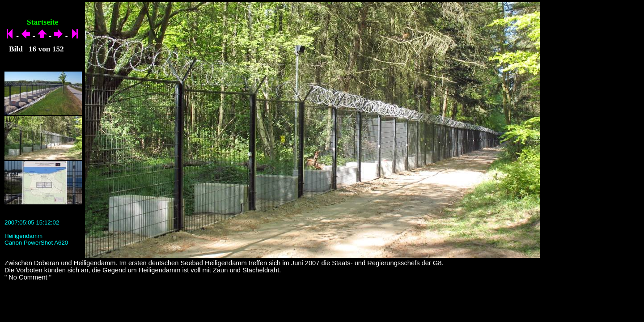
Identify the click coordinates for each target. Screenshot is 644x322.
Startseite (42, 22)
